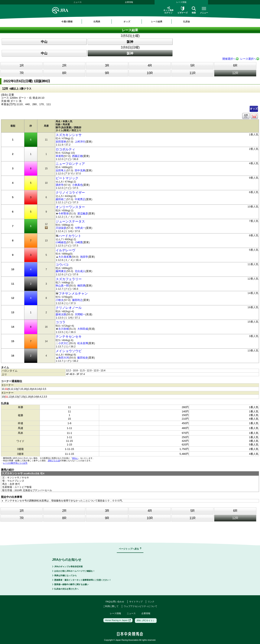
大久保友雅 (65, 257)
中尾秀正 (80, 199)
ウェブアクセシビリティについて (140, 606)
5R (192, 65)
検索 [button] (194, 10)
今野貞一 (80, 228)
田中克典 (80, 170)
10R (150, 73)
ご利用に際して (111, 606)
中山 (44, 42)
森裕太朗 (61, 314)
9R (107, 73)
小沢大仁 (64, 343)
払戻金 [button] (187, 22)
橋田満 (81, 286)
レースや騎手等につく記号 (15, 463)
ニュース (78, 2)
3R (107, 65)
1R (22, 65)
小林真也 (77, 185)
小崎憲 (79, 242)
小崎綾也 (61, 242)
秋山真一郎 (62, 286)
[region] (130, 22)
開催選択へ (229, 59)
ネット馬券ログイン (168, 10)
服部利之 (77, 300)
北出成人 (80, 271)
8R (64, 73)
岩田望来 (61, 142)
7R (22, 73)
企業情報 (129, 2)
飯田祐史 (83, 358)
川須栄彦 (61, 228)
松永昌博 (83, 343)
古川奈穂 (64, 329)
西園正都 (77, 156)
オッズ (254, 109)
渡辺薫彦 (83, 213)
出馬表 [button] (97, 22)
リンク (151, 602)
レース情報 (181, 2)
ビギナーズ (183, 10)
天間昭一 (80, 314)
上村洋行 (80, 142)
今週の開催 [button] (67, 22)
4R (150, 65)
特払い (75, 458)
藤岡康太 (61, 271)
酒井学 (60, 185)
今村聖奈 (64, 213)
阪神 (130, 42)
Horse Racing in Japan (118, 620)
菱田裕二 (61, 199)
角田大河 (64, 358)
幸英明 (60, 156)
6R (235, 65)
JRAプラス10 (54, 461)
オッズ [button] (127, 22)
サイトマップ (136, 602)
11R (192, 73)
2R (64, 65)
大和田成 (83, 329)
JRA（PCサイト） (146, 620)
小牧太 (60, 300)
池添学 (84, 257)
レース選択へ (248, 59)
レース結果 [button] (157, 22)
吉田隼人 (61, 170)
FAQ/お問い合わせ (115, 602)
